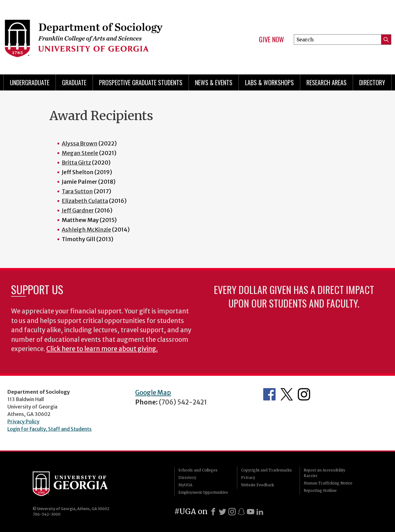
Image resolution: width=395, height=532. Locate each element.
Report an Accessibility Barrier (324, 473)
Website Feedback (258, 485)
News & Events (214, 82)
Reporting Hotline (320, 490)
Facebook (269, 394)
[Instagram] (232, 512)
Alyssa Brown (80, 143)
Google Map (153, 393)
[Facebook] (213, 512)
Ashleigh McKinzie (86, 230)
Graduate (74, 82)
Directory (372, 82)
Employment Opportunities (203, 492)
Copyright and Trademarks (266, 470)
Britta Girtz (76, 163)
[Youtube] (251, 512)
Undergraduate (30, 82)
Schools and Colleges (198, 470)
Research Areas (326, 82)
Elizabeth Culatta (85, 201)
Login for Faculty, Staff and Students (50, 429)
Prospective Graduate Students (141, 82)
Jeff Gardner (78, 210)
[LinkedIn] (260, 512)
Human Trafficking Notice (328, 483)
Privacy (248, 478)
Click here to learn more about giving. (102, 349)
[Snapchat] (241, 512)
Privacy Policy (23, 421)
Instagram (304, 394)
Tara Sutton (77, 191)
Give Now (271, 40)
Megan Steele (80, 153)
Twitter (287, 394)
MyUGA (185, 485)
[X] (222, 512)
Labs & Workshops (269, 82)
